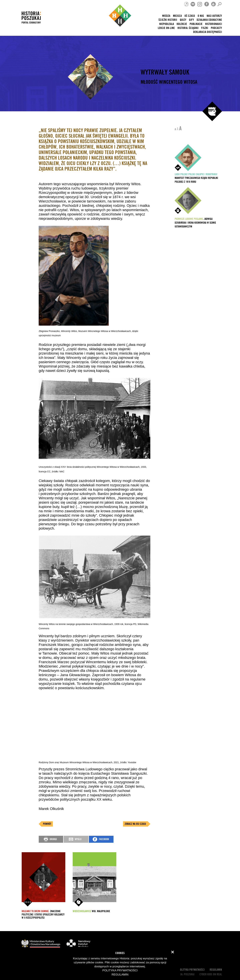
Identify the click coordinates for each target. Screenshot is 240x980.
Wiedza (166, 16)
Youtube (132, 762)
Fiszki (205, 28)
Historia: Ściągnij (188, 28)
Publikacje (196, 24)
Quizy (183, 20)
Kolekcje (182, 24)
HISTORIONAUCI (214, 24)
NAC (62, 472)
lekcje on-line (166, 28)
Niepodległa (167, 24)
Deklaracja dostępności (208, 32)
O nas (201, 16)
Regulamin (216, 970)
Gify (191, 20)
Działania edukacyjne (209, 20)
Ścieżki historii (168, 20)
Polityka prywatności (192, 970)
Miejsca (177, 16)
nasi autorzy (214, 16)
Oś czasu (190, 16)
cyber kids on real (211, 974)
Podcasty (216, 28)
